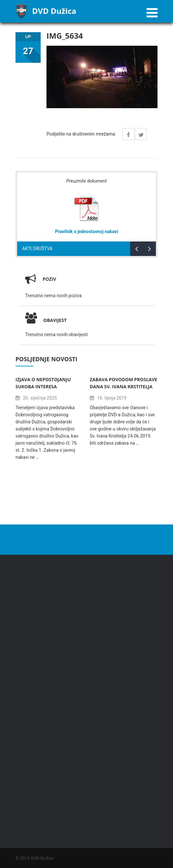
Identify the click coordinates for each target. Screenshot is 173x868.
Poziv (49, 279)
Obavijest (46, 320)
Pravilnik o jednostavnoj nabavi (86, 231)
